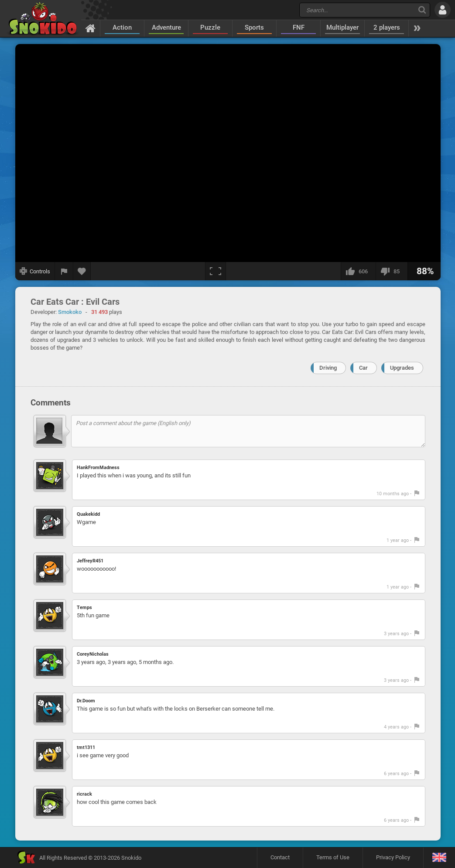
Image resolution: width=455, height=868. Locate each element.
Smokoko (70, 312)
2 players (387, 27)
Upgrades (402, 368)
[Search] (422, 10)
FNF (299, 27)
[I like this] (358, 271)
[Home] (91, 28)
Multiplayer (342, 27)
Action (122, 27)
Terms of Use (333, 857)
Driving (328, 368)
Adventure (166, 27)
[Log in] (443, 10)
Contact (280, 857)
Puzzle (210, 27)
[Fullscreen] (216, 271)
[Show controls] (35, 271)
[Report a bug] (64, 271)
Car (363, 368)
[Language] (439, 858)
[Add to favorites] (82, 271)
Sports (254, 27)
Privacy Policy (393, 857)
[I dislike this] (392, 271)
